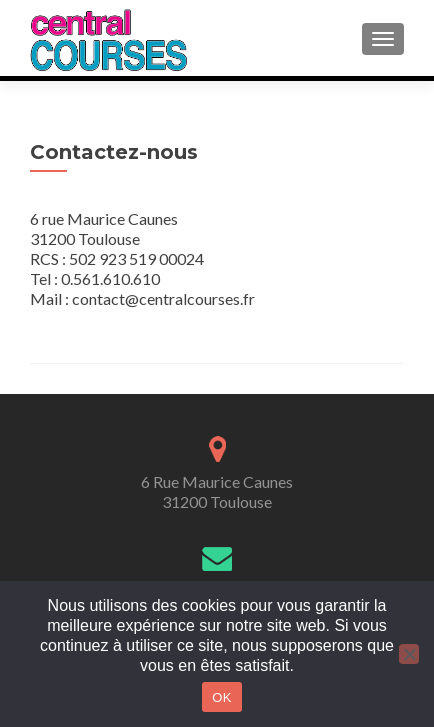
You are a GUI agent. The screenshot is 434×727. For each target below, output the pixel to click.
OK (221, 697)
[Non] (409, 654)
